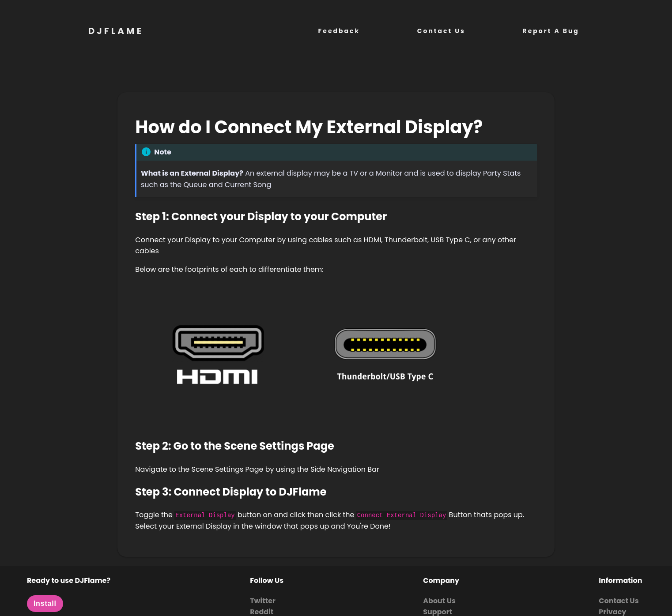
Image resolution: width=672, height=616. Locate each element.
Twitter (263, 601)
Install (45, 603)
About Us (439, 601)
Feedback (339, 31)
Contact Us (441, 31)
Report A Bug (551, 31)
